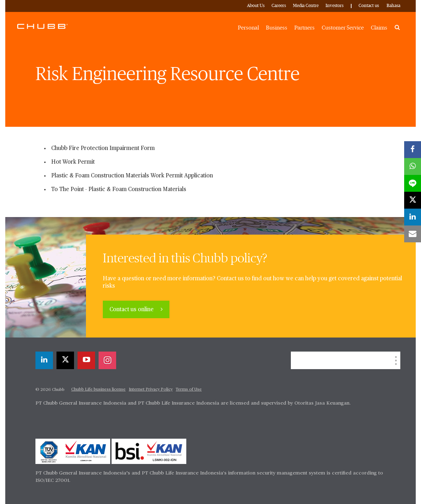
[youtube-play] (86, 360)
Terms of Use (189, 390)
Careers (279, 6)
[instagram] (107, 360)
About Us (256, 6)
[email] (413, 234)
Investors (335, 6)
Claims (379, 28)
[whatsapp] (413, 166)
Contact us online (132, 310)
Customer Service (343, 28)
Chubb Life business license (98, 390)
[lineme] (413, 183)
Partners (305, 28)
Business (277, 28)
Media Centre (306, 6)
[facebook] (413, 150)
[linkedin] (44, 360)
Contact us (369, 6)
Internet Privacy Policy (151, 390)
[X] (65, 360)
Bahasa (393, 6)
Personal (248, 28)
